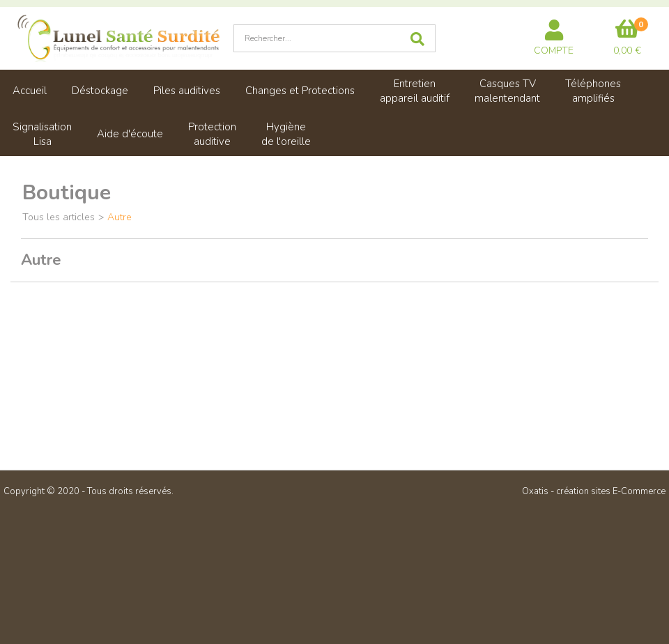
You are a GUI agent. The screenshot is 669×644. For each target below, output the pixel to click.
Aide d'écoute (130, 134)
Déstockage (100, 91)
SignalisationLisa (42, 134)
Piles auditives (187, 91)
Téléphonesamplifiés (593, 91)
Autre (120, 217)
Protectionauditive (212, 134)
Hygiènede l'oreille (286, 134)
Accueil (30, 91)
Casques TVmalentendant (507, 91)
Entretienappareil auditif (415, 91)
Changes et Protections (300, 91)
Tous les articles (59, 217)
